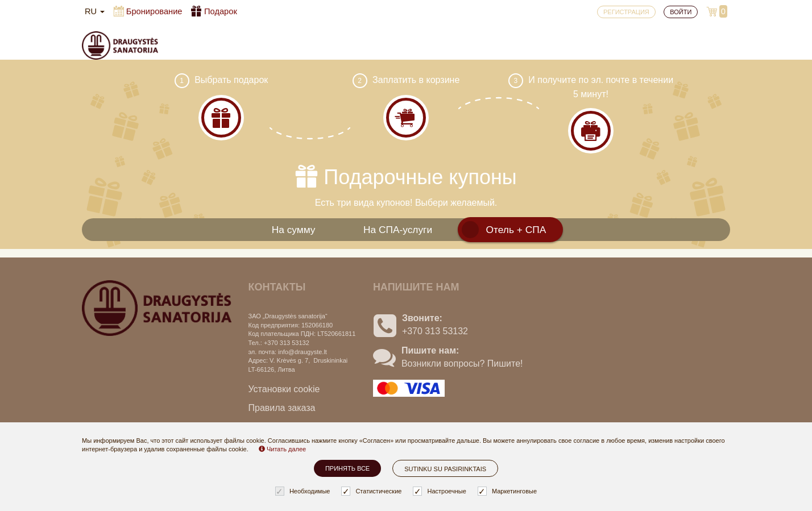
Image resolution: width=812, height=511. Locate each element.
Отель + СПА (516, 230)
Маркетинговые (509, 491)
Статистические (373, 491)
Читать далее (282, 449)
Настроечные (441, 491)
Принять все (347, 468)
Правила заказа (282, 408)
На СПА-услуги (398, 230)
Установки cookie (284, 389)
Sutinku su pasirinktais (445, 469)
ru (95, 11)
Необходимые (304, 491)
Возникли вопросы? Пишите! (462, 363)
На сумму (294, 230)
